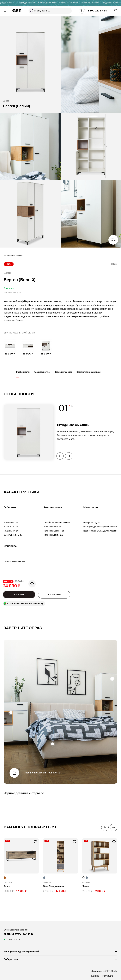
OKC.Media (111, 971)
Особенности (23, 374)
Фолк (7, 886)
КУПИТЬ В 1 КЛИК (54, 595)
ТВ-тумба (8, 882)
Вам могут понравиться (89, 374)
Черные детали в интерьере (41, 773)
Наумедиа (108, 976)
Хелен (86, 886)
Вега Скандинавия (54, 886)
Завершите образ (63, 374)
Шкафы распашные (15, 255)
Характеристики (42, 374)
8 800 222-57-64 (97, 11)
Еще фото (113, 240)
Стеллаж (47, 882)
